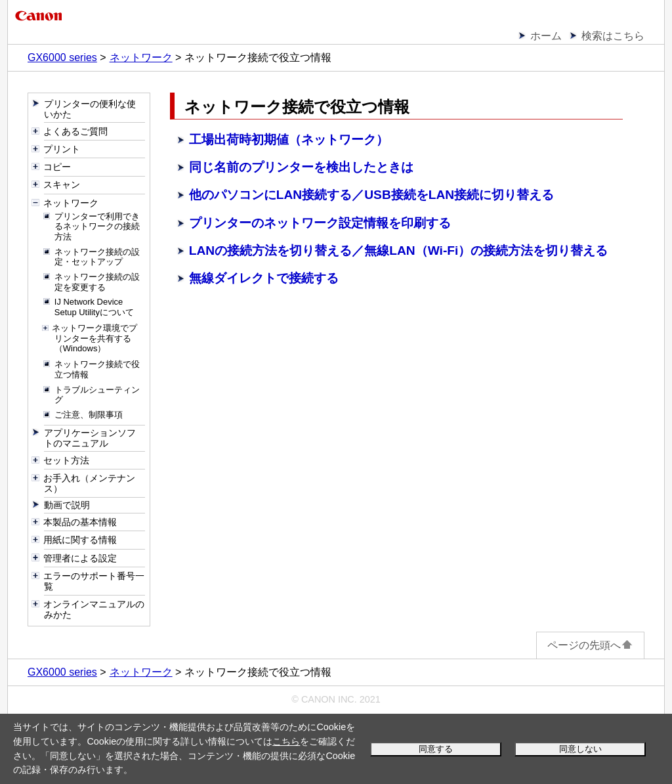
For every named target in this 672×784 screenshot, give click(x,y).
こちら (286, 741)
